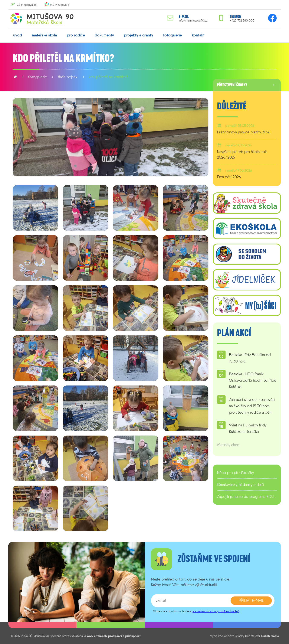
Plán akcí (234, 333)
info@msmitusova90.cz (193, 21)
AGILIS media (270, 636)
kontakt (198, 35)
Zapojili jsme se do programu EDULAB (247, 497)
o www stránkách (96, 636)
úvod (18, 35)
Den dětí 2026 (229, 177)
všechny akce (228, 445)
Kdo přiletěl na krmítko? (108, 77)
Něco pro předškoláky (235, 473)
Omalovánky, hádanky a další (241, 485)
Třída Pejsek (68, 77)
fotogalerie (173, 35)
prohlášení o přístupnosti (125, 636)
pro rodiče (76, 35)
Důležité (232, 106)
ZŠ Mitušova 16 (27, 5)
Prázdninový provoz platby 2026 (244, 132)
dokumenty (104, 35)
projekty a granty (139, 35)
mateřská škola (44, 35)
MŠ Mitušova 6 (60, 5)
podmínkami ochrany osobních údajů (216, 611)
